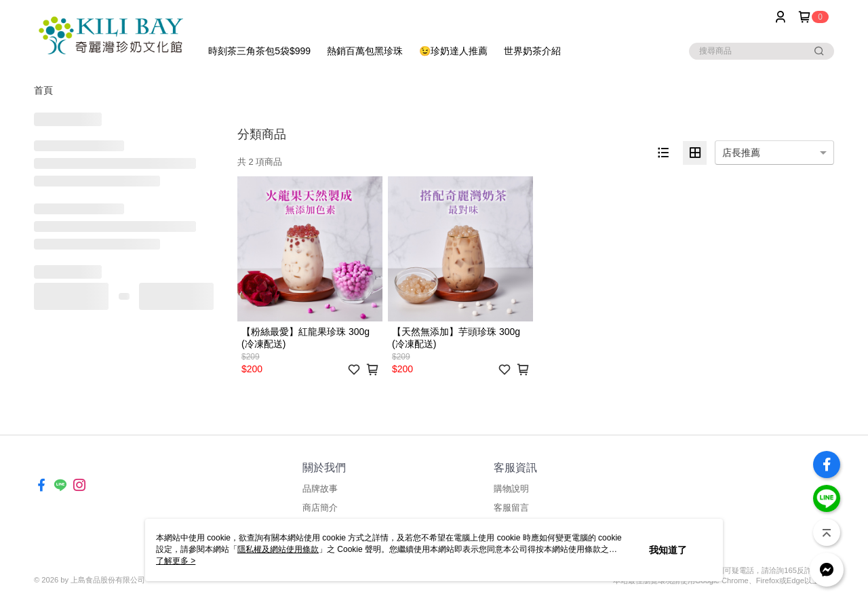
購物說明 (511, 489)
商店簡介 (320, 508)
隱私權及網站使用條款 (278, 549)
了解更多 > (176, 561)
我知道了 (668, 550)
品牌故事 (320, 489)
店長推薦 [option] (741, 153)
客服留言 (511, 508)
